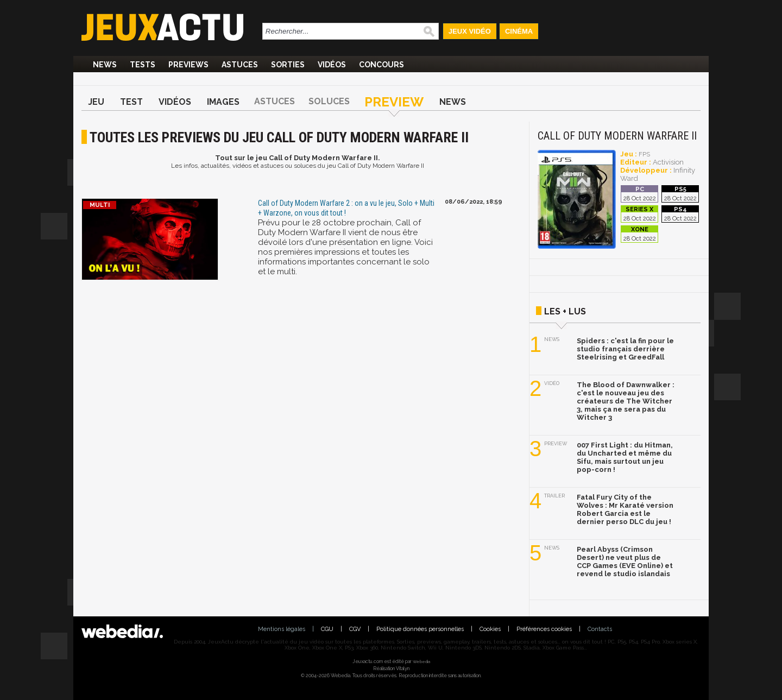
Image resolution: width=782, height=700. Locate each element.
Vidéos (332, 65)
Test (131, 102)
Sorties (288, 65)
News (105, 65)
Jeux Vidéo (470, 31)
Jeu (96, 102)
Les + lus (565, 311)
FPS (644, 154)
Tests (143, 65)
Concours (381, 65)
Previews (188, 65)
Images (223, 102)
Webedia (421, 661)
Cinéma (519, 31)
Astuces (240, 65)
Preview (394, 102)
